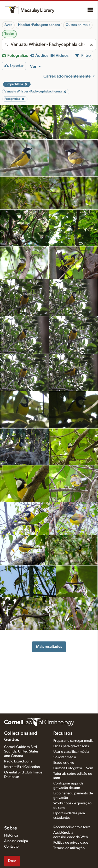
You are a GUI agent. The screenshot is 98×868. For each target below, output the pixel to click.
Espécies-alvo (64, 763)
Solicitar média (65, 757)
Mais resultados (49, 647)
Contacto (11, 847)
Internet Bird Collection (22, 767)
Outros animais (78, 25)
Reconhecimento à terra (72, 827)
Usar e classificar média (71, 752)
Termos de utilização (69, 848)
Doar (12, 861)
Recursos (63, 733)
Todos (9, 34)
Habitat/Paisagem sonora (39, 25)
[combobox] (49, 45)
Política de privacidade (71, 843)
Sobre (11, 828)
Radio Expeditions (18, 761)
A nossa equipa (16, 841)
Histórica (11, 836)
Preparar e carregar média (73, 741)
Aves (8, 25)
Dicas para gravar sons (71, 746)
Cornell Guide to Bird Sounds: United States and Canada (21, 751)
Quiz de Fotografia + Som (73, 768)
